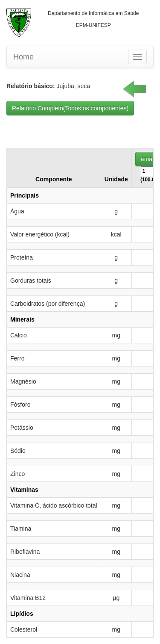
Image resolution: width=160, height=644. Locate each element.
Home (23, 57)
